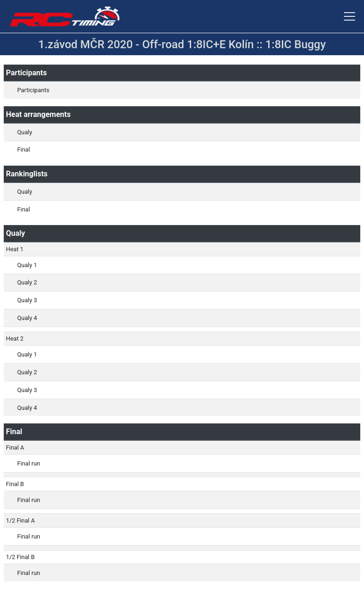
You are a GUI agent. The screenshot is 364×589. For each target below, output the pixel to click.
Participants (33, 90)
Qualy (25, 132)
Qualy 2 (27, 282)
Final (24, 149)
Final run (29, 463)
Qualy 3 (27, 300)
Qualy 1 (27, 265)
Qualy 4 (27, 318)
